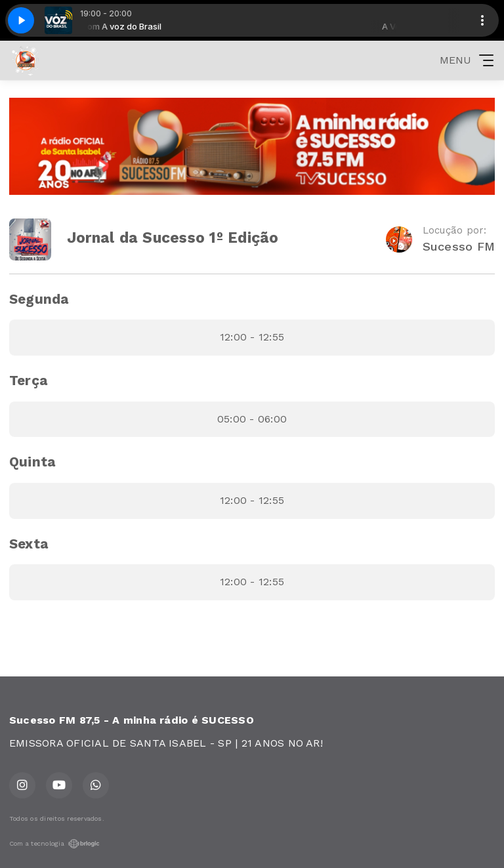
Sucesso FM (459, 246)
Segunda (39, 299)
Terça (28, 381)
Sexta (29, 544)
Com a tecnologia (54, 844)
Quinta (32, 462)
